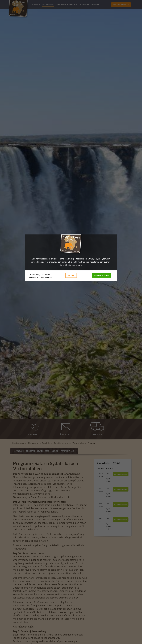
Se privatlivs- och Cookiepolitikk (40, 277)
